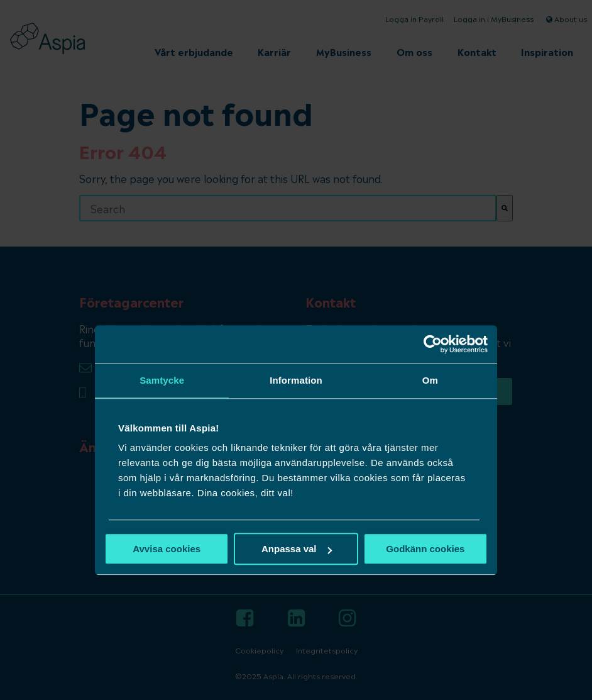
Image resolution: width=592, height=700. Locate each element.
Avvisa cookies (167, 549)
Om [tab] (430, 380)
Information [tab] (296, 380)
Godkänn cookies (425, 549)
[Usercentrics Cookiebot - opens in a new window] (433, 344)
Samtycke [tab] (162, 380)
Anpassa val (297, 549)
